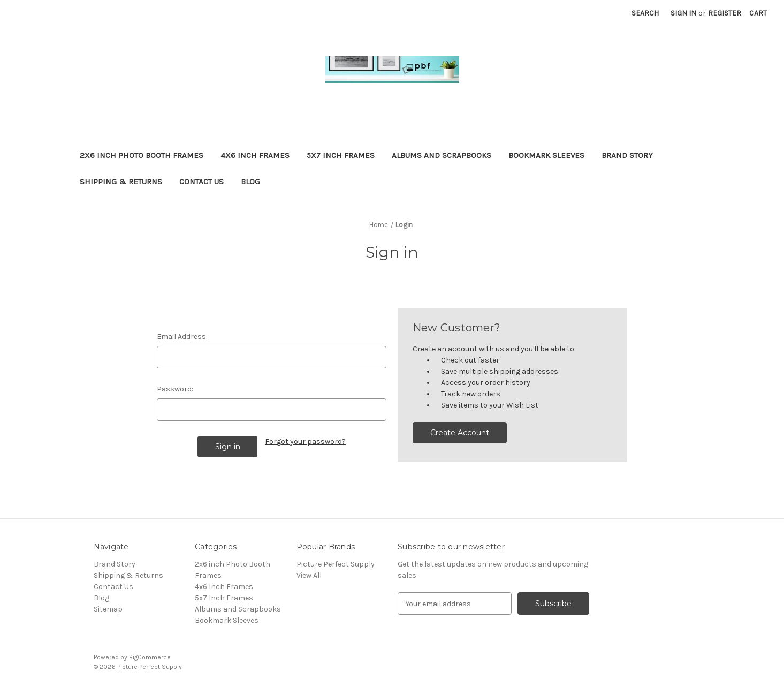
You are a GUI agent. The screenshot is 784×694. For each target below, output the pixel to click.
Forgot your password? (305, 442)
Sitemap (108, 609)
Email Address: (182, 337)
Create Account (460, 433)
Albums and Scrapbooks (442, 155)
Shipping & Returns (121, 182)
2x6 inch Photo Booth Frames (142, 155)
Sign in (683, 13)
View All (309, 575)
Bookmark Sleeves (546, 155)
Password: (175, 389)
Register (725, 13)
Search (645, 13)
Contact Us (201, 182)
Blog (250, 182)
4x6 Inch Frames (255, 155)
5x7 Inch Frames (341, 155)
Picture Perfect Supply (336, 564)
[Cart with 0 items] (758, 13)
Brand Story (627, 155)
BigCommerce (150, 657)
